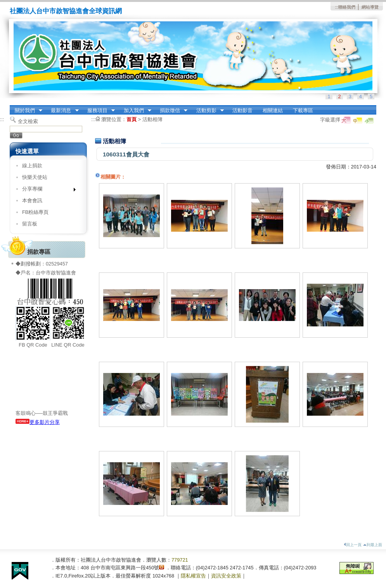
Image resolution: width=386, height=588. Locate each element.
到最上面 (373, 545)
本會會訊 (32, 200)
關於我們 (26, 111)
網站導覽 (370, 7)
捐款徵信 (171, 111)
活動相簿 (152, 119)
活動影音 (242, 110)
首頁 (132, 119)
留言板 (30, 224)
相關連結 (273, 110)
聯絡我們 (347, 7)
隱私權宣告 (193, 576)
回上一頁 (353, 545)
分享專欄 (46, 190)
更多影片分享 (38, 422)
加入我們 (135, 111)
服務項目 (99, 111)
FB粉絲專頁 (35, 212)
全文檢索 (28, 121)
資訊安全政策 (226, 576)
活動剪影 (208, 111)
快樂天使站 (35, 177)
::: (337, 7)
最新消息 (62, 111)
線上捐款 (32, 166)
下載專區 (303, 110)
